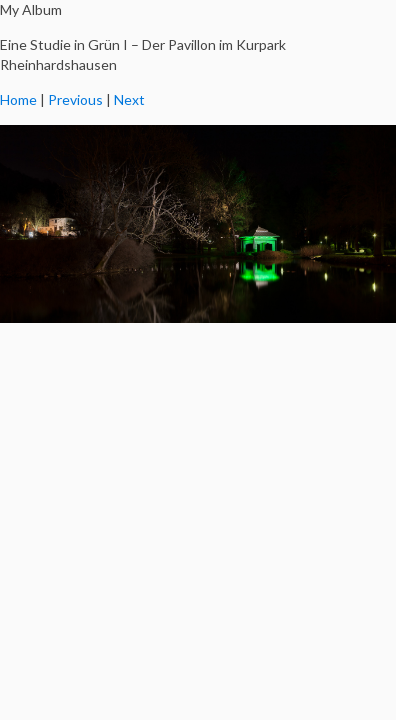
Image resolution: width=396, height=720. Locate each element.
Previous (75, 99)
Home (18, 99)
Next (129, 99)
